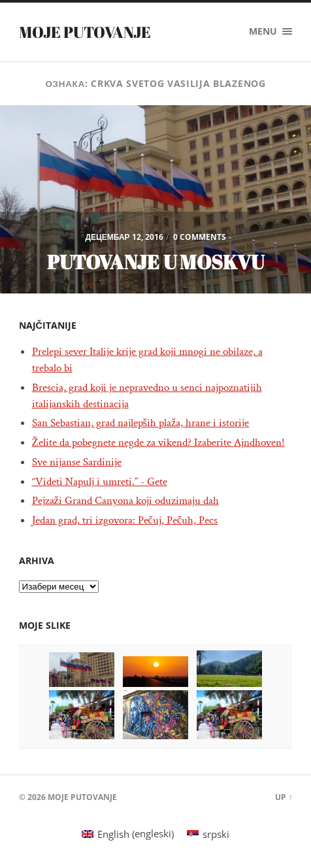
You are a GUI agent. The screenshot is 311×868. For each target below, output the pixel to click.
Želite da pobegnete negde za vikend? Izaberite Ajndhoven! (158, 442)
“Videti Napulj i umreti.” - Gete (100, 482)
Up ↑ (284, 797)
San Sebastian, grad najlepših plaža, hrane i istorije (141, 423)
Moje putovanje (85, 32)
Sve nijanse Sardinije (77, 462)
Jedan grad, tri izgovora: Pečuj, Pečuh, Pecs (125, 520)
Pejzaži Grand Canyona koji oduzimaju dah (125, 501)
